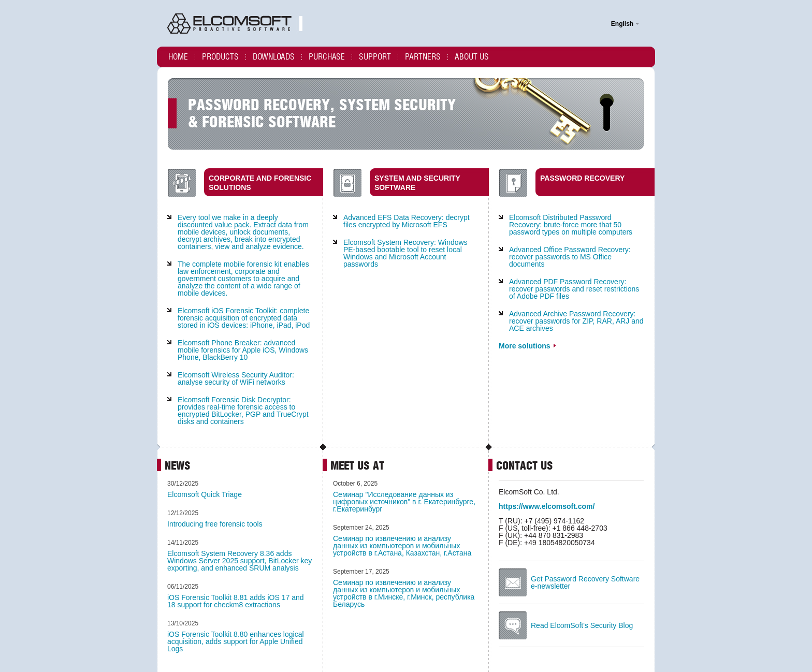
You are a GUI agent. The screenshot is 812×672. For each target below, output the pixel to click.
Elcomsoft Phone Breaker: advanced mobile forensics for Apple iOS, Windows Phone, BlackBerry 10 (243, 350)
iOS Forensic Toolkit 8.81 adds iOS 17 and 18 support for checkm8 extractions (236, 601)
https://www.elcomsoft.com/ (547, 506)
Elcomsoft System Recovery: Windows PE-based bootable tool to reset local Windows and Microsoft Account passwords (405, 253)
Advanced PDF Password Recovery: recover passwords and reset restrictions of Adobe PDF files (574, 289)
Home (178, 57)
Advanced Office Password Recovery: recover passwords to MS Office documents (570, 257)
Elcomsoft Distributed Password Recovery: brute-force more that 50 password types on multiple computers (571, 225)
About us (472, 57)
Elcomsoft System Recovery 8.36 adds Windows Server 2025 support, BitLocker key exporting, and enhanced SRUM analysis (240, 561)
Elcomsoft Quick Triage (205, 494)
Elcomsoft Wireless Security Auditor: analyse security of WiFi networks (236, 378)
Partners (423, 57)
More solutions (527, 346)
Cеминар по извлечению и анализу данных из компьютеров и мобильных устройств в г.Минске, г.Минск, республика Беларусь (404, 593)
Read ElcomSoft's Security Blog (582, 625)
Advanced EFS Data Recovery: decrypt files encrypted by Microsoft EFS (407, 221)
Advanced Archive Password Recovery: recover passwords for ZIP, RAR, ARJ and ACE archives (576, 321)
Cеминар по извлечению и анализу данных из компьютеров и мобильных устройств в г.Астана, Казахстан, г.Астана (402, 546)
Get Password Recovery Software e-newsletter (585, 582)
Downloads (274, 57)
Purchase (327, 57)
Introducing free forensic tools (215, 524)
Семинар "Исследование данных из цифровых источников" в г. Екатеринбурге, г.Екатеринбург (404, 502)
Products (220, 57)
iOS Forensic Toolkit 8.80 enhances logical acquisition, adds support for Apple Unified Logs (236, 641)
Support (375, 57)
